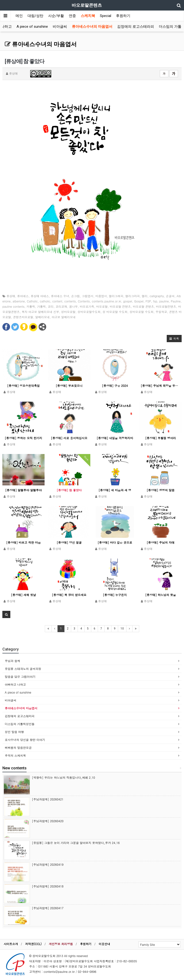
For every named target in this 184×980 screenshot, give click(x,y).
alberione (19, 301)
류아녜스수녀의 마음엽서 (92, 27)
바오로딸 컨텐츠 (120, 306)
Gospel (139, 301)
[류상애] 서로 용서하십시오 (69, 438)
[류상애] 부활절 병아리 (161, 438)
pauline (164, 301)
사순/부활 (56, 16)
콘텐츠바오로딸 (23, 317)
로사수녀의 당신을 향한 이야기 (25, 740)
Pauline (176, 301)
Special (106, 16)
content (57, 301)
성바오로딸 (68, 312)
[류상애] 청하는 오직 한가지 (23, 438)
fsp (155, 301)
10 (122, 629)
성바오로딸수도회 (89, 312)
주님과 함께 (12, 661)
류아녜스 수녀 (60, 296)
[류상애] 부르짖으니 (69, 386)
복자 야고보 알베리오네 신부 (40, 312)
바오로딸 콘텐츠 (144, 306)
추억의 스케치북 (15, 755)
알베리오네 (42, 317)
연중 (72, 16)
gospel (128, 301)
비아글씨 (60, 27)
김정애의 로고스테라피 (136, 27)
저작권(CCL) (33, 944)
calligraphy (157, 296)
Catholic (32, 301)
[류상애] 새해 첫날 (23, 595)
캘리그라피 (132, 296)
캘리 (145, 296)
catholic (45, 301)
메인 (19, 16)
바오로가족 (87, 306)
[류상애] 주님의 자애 (161, 542)
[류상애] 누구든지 (115, 595)
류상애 (11, 296)
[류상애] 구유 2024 (115, 386)
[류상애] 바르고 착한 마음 (23, 542)
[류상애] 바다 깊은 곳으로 (115, 542)
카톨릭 (31, 306)
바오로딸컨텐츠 (166, 306)
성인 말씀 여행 (14, 732)
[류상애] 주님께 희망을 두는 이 (161, 386)
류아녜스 (23, 296)
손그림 (75, 296)
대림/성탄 (35, 16)
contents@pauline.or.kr (59, 972)
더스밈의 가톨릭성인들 (20, 724)
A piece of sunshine (32, 27)
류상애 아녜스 (40, 296)
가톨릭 (41, 306)
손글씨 (170, 296)
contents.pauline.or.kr (106, 301)
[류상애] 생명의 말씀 (161, 490)
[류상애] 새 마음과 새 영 (115, 490)
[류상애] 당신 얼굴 (69, 542)
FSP (148, 301)
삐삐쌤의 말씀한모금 (18, 747)
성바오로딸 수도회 (142, 312)
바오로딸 (102, 306)
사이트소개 (11, 944)
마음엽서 (101, 296)
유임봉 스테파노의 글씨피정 (23, 669)
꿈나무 (73, 306)
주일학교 (161, 312)
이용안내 (104, 944)
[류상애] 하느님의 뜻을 (161, 595)
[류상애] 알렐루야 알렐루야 (23, 490)
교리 (51, 306)
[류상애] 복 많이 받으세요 (69, 595)
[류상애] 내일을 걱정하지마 (115, 438)
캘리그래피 (116, 296)
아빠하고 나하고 (15, 684)
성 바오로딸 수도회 (115, 312)
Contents (84, 301)
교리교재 (61, 306)
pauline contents (13, 306)
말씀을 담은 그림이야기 (20, 676)
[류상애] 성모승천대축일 (23, 386)
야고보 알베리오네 (64, 317)
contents (70, 301)
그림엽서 (88, 296)
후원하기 (123, 16)
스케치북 (88, 16)
